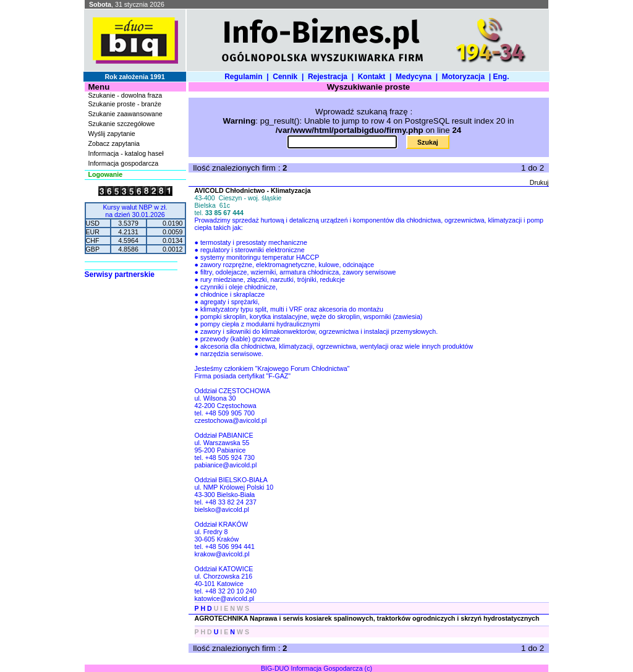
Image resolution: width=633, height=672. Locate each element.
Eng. (503, 77)
